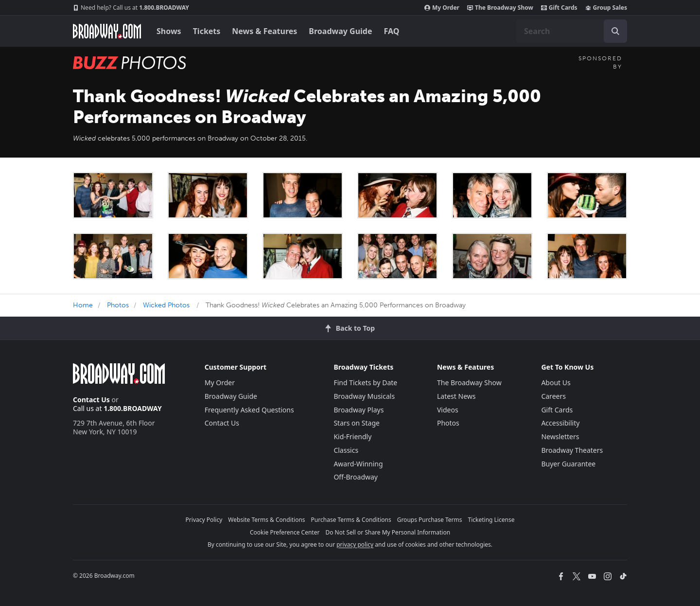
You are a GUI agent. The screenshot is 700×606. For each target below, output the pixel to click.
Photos (118, 305)
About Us (556, 383)
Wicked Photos (166, 305)
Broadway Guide (340, 31)
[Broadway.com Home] (107, 31)
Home (83, 305)
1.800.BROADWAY (131, 8)
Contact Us (91, 400)
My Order (442, 8)
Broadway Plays (359, 410)
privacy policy (355, 544)
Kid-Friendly (352, 437)
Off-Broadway (356, 477)
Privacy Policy (204, 520)
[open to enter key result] (615, 31)
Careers (553, 396)
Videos (448, 410)
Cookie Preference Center (285, 532)
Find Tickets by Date (365, 383)
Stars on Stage (357, 423)
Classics (346, 450)
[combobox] (572, 31)
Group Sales (606, 8)
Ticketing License (491, 520)
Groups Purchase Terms (430, 520)
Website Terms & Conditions (266, 520)
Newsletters (560, 437)
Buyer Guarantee (568, 464)
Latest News (456, 396)
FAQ (392, 31)
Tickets (207, 31)
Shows (169, 31)
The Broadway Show (500, 8)
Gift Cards (559, 8)
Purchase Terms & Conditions (351, 520)
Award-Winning (358, 464)
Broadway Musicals (364, 396)
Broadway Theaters (572, 450)
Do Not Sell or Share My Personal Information (388, 532)
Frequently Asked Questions (249, 410)
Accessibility (560, 423)
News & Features (264, 31)
